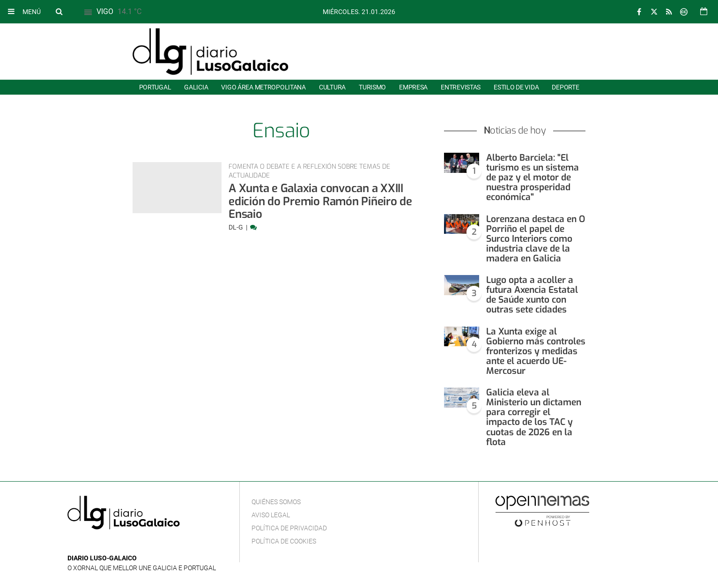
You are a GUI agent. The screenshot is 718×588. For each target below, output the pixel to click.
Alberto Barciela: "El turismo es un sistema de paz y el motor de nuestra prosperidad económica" (533, 177)
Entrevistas (461, 87)
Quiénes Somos (276, 502)
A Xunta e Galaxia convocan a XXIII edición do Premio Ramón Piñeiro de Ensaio (320, 201)
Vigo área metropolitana (263, 87)
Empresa (413, 87)
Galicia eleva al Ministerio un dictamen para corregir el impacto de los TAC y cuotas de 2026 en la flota (534, 417)
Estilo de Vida (516, 87)
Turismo (372, 87)
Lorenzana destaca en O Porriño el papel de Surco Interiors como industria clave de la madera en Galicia (536, 239)
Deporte (565, 87)
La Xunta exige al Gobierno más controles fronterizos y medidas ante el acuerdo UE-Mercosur (536, 351)
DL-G (237, 227)
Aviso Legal (271, 515)
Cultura (332, 87)
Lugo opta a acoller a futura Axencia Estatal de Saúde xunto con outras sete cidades (532, 295)
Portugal (155, 87)
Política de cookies (284, 541)
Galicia (196, 87)
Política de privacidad (289, 528)
